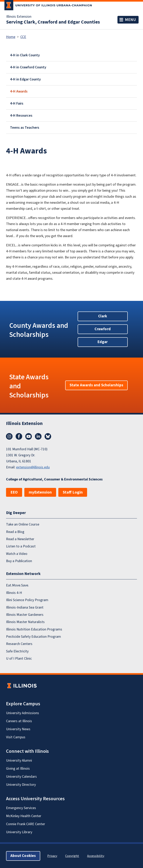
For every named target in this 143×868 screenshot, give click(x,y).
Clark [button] (103, 316)
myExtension (40, 492)
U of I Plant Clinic (19, 659)
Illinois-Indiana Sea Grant (25, 607)
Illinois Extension (19, 17)
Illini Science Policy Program (27, 600)
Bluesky (48, 436)
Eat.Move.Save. (17, 585)
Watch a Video (17, 554)
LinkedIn (38, 436)
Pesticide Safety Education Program (33, 637)
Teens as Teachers (25, 128)
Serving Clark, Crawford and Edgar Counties (53, 22)
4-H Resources (21, 116)
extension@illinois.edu (33, 467)
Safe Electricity (17, 651)
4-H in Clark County (25, 55)
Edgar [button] (103, 342)
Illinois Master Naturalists (25, 622)
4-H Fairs (17, 103)
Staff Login (73, 492)
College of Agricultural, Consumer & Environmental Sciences (54, 479)
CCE (23, 37)
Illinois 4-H (14, 593)
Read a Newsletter (20, 539)
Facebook (19, 436)
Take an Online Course (23, 524)
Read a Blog (15, 532)
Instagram (9, 436)
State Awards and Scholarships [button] (96, 385)
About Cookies (23, 856)
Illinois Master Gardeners (25, 615)
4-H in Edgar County (25, 79)
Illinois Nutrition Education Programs (34, 629)
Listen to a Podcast (21, 546)
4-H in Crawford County (28, 67)
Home (11, 37)
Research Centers (19, 644)
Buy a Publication (19, 561)
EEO (14, 492)
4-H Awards (19, 91)
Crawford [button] (103, 329)
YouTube (29, 436)
